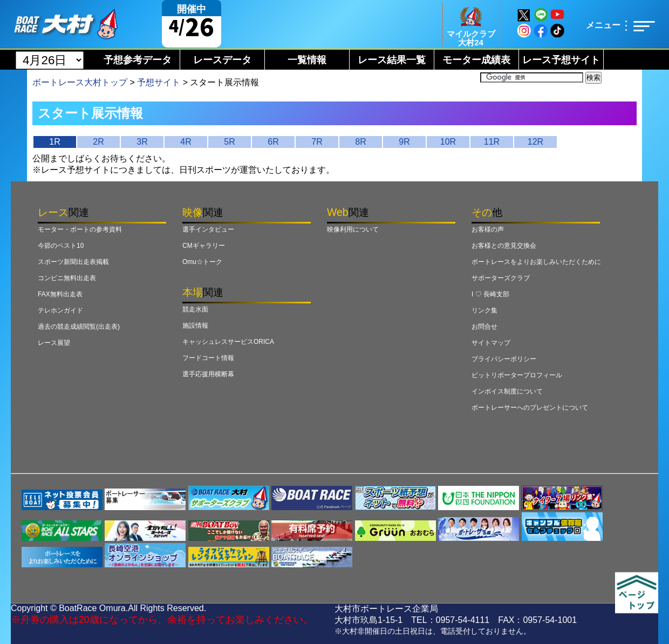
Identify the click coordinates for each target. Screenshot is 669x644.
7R (317, 142)
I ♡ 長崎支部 (490, 294)
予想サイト (159, 82)
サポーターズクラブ (501, 278)
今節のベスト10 (61, 246)
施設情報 (195, 326)
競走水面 (195, 309)
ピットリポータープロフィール (517, 375)
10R (448, 142)
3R (142, 142)
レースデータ (222, 60)
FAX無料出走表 (60, 294)
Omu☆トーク (202, 262)
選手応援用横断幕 (208, 374)
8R (360, 142)
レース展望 (54, 343)
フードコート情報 (208, 358)
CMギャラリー (204, 246)
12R (535, 142)
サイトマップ (491, 343)
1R (54, 142)
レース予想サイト (561, 60)
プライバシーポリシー (504, 359)
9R (404, 142)
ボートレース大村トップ (80, 82)
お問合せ (484, 327)
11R (492, 142)
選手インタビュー (208, 229)
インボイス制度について (507, 391)
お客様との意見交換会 (504, 246)
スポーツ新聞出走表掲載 (73, 262)
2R (98, 142)
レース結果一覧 (392, 60)
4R (186, 142)
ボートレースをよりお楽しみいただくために (536, 262)
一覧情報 (307, 60)
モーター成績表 (476, 60)
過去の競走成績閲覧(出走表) (79, 327)
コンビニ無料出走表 (67, 278)
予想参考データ (138, 60)
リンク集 (484, 310)
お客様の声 (488, 229)
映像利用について (353, 229)
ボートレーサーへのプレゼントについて (530, 408)
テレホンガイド (60, 310)
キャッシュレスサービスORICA (228, 342)
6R (273, 142)
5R (229, 142)
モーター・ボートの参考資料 (80, 229)
